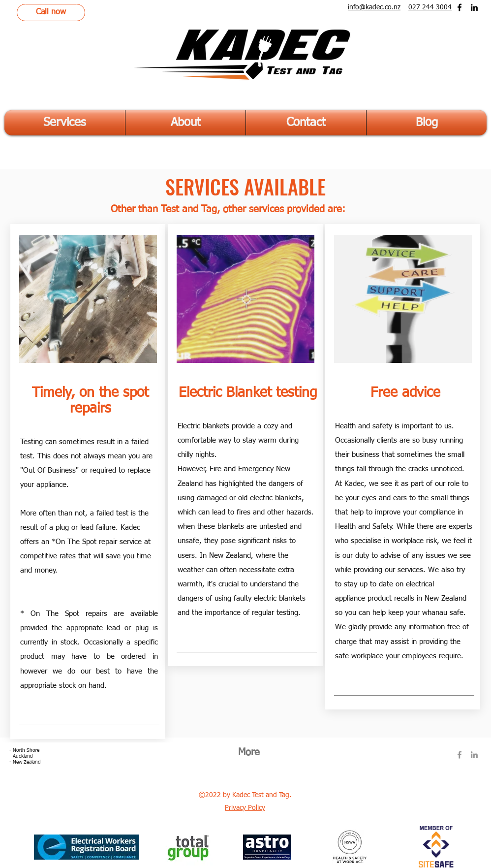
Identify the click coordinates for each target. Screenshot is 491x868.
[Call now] (51, 13)
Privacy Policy (245, 808)
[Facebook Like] (456, 785)
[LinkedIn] (474, 7)
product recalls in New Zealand (416, 598)
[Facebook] (460, 7)
